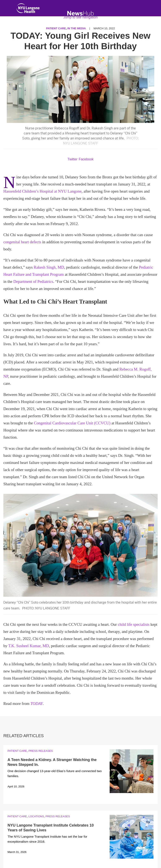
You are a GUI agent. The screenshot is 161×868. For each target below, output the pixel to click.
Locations (36, 816)
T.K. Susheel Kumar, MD (29, 646)
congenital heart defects (22, 242)
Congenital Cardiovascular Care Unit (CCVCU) (72, 423)
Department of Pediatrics (33, 281)
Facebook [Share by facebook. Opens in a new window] (86, 159)
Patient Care (17, 751)
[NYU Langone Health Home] (28, 9)
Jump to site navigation (80, 17)
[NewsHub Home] (81, 13)
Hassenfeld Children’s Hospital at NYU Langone (42, 191)
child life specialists (134, 624)
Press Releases (41, 751)
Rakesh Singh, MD (49, 267)
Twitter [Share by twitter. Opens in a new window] (72, 159)
